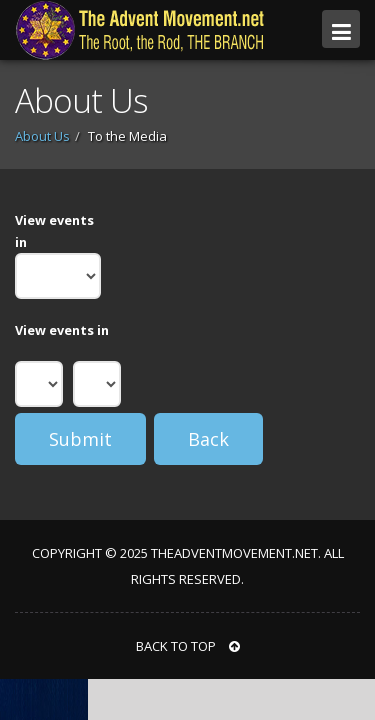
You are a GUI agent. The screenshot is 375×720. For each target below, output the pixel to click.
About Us (42, 136)
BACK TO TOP (188, 646)
